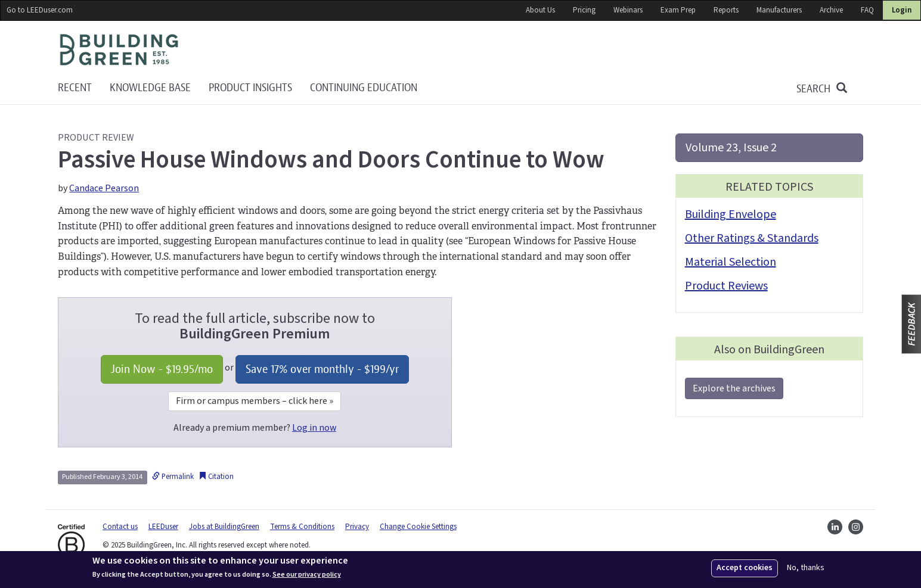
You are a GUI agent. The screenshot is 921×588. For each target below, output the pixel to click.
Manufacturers (779, 10)
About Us (540, 10)
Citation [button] (216, 477)
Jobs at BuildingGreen (224, 527)
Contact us (120, 527)
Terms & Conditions (302, 527)
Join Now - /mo (162, 369)
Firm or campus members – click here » (255, 401)
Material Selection (731, 262)
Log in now (314, 428)
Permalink (173, 477)
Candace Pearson (104, 188)
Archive (831, 10)
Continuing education (364, 88)
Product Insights (250, 88)
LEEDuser (163, 527)
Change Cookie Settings (418, 527)
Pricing (584, 10)
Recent (75, 88)
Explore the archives (734, 388)
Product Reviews (726, 286)
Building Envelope (731, 214)
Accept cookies (745, 568)
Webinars (628, 10)
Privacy (357, 527)
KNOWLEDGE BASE (150, 88)
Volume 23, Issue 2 (731, 148)
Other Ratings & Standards (752, 238)
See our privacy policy (307, 575)
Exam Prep (678, 10)
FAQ (867, 10)
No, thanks (806, 568)
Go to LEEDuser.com (40, 10)
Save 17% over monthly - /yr (322, 369)
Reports (726, 10)
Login (902, 10)
